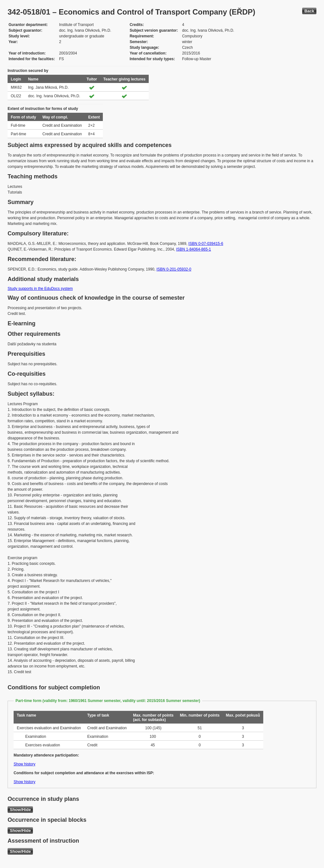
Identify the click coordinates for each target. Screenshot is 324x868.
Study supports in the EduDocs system (40, 289)
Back (309, 11)
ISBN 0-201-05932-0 (174, 269)
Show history (25, 764)
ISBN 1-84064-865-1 (194, 249)
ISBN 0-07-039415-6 (206, 244)
